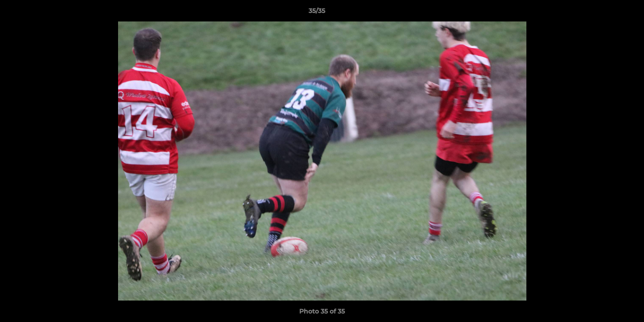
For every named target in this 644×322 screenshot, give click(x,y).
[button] (606, 13)
